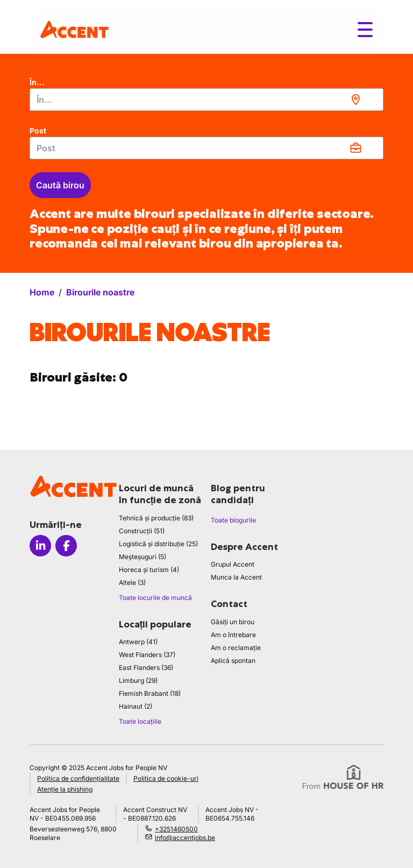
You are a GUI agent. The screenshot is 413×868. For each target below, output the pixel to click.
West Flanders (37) (147, 655)
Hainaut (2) (136, 706)
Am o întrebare (233, 635)
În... (37, 82)
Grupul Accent (233, 564)
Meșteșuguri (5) (143, 557)
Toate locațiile (140, 721)
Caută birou (60, 185)
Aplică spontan (233, 661)
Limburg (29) (138, 680)
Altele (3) (132, 583)
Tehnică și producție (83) (156, 518)
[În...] (206, 100)
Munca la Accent (236, 577)
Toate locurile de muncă (155, 598)
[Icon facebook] (66, 546)
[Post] (206, 148)
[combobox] (206, 100)
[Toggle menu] (365, 30)
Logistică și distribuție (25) (158, 544)
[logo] (74, 29)
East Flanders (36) (146, 668)
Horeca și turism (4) (149, 570)
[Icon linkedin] (40, 546)
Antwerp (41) (138, 642)
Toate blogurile (233, 520)
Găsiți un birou (233, 622)
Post (38, 130)
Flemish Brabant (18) (150, 693)
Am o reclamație (236, 648)
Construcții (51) (142, 531)
